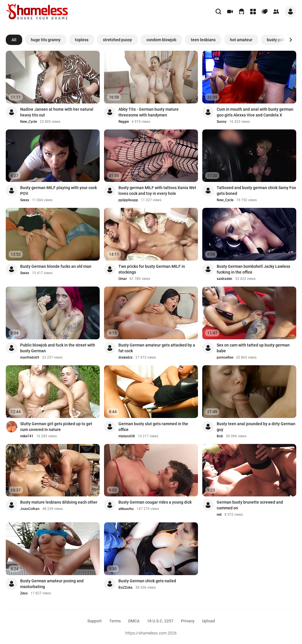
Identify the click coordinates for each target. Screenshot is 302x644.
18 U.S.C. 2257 (160, 621)
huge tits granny (46, 40)
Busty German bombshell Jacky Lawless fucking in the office (253, 269)
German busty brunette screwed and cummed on (250, 505)
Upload (208, 621)
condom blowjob (161, 40)
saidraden (224, 279)
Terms (115, 621)
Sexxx (25, 200)
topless (82, 40)
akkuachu (126, 509)
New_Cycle (29, 122)
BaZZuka (125, 587)
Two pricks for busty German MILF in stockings (152, 269)
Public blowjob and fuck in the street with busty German (58, 348)
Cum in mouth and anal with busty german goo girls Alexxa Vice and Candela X (255, 112)
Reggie (124, 122)
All (14, 40)
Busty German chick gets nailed (147, 581)
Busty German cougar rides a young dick (155, 502)
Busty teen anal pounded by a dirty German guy (256, 427)
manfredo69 (30, 357)
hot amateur (241, 40)
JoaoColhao (30, 509)
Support (95, 621)
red (219, 515)
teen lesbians (203, 40)
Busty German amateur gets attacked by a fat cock (157, 348)
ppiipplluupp (128, 200)
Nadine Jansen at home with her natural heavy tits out (57, 112)
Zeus (24, 593)
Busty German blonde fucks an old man (56, 266)
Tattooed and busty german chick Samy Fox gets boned (256, 191)
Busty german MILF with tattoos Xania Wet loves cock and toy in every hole (157, 191)
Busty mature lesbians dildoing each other (59, 502)
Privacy (188, 621)
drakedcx (125, 357)
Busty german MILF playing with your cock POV (58, 191)
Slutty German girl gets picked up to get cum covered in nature (56, 427)
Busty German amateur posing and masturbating (52, 584)
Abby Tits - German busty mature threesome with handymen (149, 112)
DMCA (134, 621)
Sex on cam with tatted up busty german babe (253, 348)
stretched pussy (117, 40)
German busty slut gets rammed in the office (153, 427)
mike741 (27, 436)
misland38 (127, 436)
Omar (123, 279)
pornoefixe (225, 357)
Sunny (222, 122)
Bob (220, 436)
